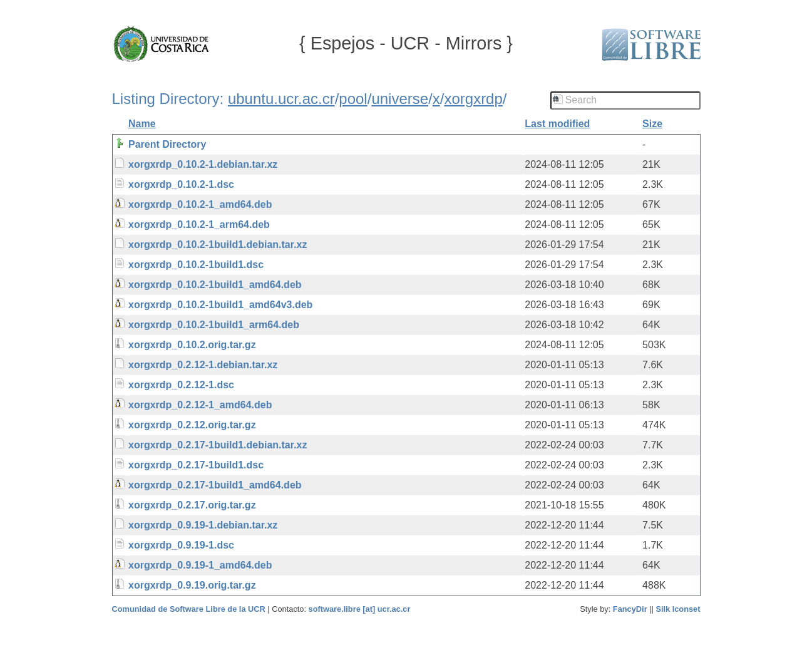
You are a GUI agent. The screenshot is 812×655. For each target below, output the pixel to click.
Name (142, 124)
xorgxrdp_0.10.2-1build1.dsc (196, 265)
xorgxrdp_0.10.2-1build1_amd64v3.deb (220, 305)
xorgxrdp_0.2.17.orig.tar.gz (192, 505)
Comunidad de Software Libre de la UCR (190, 609)
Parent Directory (167, 144)
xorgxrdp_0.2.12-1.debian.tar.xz (203, 365)
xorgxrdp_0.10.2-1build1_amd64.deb (215, 285)
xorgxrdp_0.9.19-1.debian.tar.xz (203, 525)
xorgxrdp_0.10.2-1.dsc (181, 184)
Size (652, 124)
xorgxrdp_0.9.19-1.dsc (181, 545)
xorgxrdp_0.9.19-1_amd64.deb (200, 565)
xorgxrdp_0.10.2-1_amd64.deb (200, 204)
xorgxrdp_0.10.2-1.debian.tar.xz (203, 164)
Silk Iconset (678, 609)
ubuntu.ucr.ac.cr (281, 99)
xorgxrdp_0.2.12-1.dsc (181, 385)
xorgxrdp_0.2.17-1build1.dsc (196, 465)
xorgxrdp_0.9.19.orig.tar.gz (192, 585)
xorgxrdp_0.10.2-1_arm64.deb (199, 224)
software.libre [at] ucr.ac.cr (360, 609)
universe (400, 99)
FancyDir (630, 609)
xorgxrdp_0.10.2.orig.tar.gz (192, 345)
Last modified (557, 124)
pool (353, 99)
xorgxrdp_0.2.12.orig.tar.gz (192, 425)
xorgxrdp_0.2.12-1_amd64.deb (200, 405)
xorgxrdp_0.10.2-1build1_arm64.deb (214, 325)
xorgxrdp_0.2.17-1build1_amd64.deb (215, 485)
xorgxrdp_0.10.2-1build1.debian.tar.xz (218, 245)
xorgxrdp (473, 99)
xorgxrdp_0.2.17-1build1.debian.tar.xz (218, 445)
